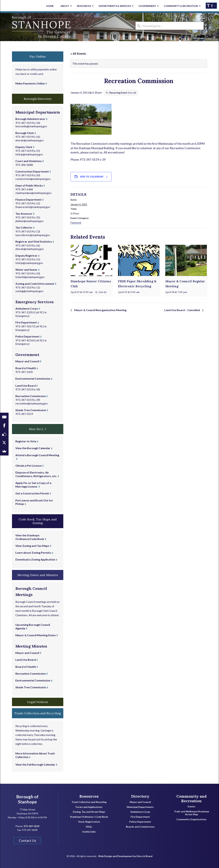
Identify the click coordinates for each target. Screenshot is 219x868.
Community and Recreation (192, 799)
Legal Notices (38, 702)
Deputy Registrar (26, 256)
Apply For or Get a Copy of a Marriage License (33, 485)
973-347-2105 (24, 312)
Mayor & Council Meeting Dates (36, 635)
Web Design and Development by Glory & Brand (125, 856)
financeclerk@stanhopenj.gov (33, 207)
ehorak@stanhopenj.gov (30, 140)
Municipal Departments (140, 807)
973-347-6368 (24, 189)
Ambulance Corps (27, 308)
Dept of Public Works (29, 185)
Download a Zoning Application (35, 559)
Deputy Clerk (24, 147)
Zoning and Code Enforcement (35, 284)
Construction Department (32, 171)
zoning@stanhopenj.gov (29, 291)
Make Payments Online (30, 83)
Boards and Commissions (140, 827)
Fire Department (26, 322)
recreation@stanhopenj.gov (32, 403)
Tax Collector (24, 227)
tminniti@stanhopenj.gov (30, 277)
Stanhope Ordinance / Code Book (89, 817)
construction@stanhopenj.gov (33, 179)
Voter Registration (89, 822)
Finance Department (28, 199)
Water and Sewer (26, 270)
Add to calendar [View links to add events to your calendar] (92, 177)
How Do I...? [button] (38, 429)
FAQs (89, 827)
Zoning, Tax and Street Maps (89, 812)
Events (192, 807)
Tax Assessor (24, 214)
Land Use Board (26, 386)
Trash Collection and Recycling (89, 802)
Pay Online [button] (38, 56)
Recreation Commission (31, 396)
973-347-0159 (24, 123)
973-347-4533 (24, 340)
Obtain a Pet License (28, 466)
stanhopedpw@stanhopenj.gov (33, 193)
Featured (76, 223)
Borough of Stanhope (26, 27)
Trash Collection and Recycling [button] (38, 713)
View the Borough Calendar (33, 448)
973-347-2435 (24, 372)
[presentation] (91, 260)
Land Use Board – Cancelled (182, 310)
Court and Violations (29, 161)
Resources (89, 796)
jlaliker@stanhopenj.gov (30, 221)
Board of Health (26, 368)
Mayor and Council (27, 361)
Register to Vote (26, 441)
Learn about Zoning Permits (33, 553)
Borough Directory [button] (38, 99)
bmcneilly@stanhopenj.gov (31, 126)
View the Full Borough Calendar (35, 764)
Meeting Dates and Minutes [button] (38, 575)
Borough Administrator (30, 119)
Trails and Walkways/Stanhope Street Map (192, 813)
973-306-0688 (24, 165)
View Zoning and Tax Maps (32, 546)
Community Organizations (191, 819)
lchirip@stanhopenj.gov (29, 154)
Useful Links (89, 832)
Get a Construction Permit (32, 493)
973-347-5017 (24, 326)
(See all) (132, 93)
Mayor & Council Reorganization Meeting (100, 310)
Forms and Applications (89, 807)
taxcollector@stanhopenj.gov (33, 235)
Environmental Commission (33, 378)
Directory (140, 796)
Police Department (27, 336)
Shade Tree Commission (31, 410)
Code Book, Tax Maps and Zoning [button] (38, 521)
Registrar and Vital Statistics (34, 241)
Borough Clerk (25, 133)
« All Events (78, 54)
